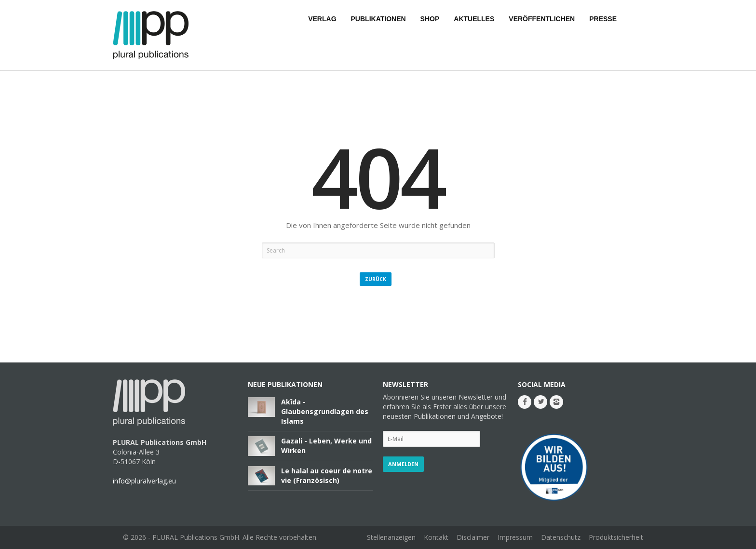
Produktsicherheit (616, 537)
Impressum (515, 537)
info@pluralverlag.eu (144, 481)
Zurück (376, 279)
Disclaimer (473, 537)
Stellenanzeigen (391, 537)
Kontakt (436, 537)
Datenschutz (561, 537)
